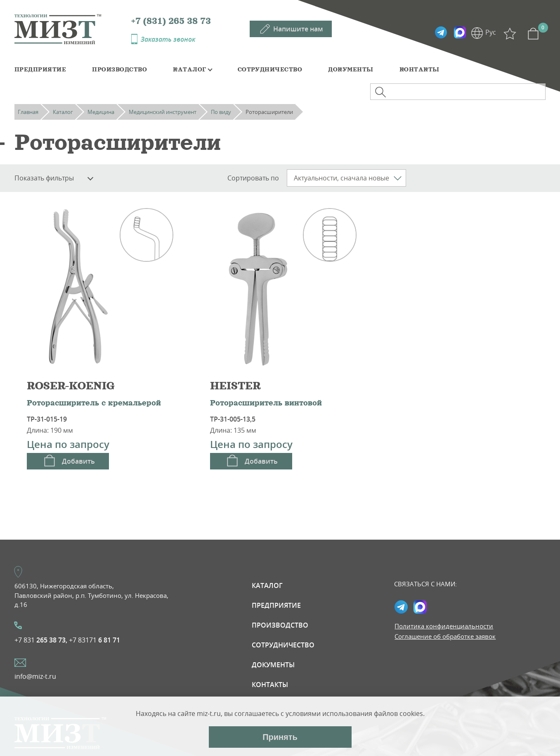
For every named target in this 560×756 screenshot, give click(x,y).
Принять (280, 737)
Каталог (189, 69)
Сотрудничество (270, 69)
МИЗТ (73, 28)
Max (460, 33)
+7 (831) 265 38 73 (171, 21)
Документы (351, 69)
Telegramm (441, 33)
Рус (491, 32)
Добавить (78, 461)
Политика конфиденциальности (444, 626)
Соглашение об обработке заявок (445, 636)
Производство (119, 69)
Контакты (419, 69)
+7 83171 (95, 640)
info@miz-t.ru (35, 676)
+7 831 (41, 640)
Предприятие (40, 69)
